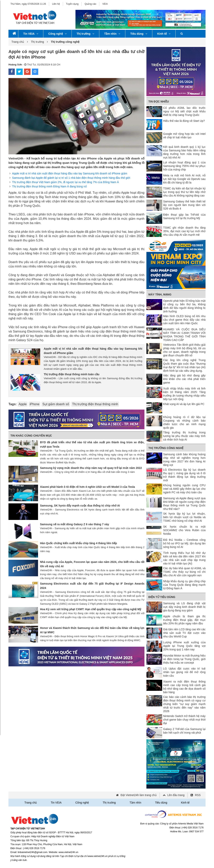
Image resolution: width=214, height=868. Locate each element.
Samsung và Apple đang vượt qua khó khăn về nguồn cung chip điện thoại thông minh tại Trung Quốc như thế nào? (184, 504)
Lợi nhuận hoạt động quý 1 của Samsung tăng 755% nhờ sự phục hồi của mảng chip (184, 166)
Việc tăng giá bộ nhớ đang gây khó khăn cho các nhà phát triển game (184, 379)
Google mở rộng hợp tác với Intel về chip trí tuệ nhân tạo (184, 136)
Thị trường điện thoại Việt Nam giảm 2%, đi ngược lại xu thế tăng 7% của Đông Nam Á (65, 182)
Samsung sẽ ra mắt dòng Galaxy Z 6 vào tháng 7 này (75, 524)
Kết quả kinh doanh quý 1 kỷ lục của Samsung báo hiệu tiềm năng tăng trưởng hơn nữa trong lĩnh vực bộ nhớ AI (184, 152)
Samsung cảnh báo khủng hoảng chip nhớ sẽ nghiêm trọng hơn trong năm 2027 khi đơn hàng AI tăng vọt (184, 460)
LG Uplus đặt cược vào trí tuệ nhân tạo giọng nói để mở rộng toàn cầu (184, 672)
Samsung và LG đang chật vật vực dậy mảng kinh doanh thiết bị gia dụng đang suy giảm (184, 607)
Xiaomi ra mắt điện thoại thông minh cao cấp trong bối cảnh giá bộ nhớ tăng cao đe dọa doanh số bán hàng (184, 687)
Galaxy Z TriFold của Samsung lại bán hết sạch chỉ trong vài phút (184, 731)
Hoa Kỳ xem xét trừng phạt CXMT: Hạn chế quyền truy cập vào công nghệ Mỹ (91, 609)
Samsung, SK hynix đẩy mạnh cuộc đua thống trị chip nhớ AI (80, 506)
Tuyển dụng (72, 4)
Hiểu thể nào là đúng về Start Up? (184, 121)
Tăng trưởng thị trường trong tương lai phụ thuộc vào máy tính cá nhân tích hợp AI (184, 436)
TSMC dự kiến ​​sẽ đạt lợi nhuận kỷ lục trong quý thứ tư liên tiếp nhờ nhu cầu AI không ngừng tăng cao (184, 192)
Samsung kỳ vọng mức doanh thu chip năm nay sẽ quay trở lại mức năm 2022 (91, 468)
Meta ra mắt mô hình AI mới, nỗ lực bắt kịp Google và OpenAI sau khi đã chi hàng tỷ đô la (184, 179)
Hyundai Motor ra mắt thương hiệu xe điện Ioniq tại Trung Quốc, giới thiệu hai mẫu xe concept (184, 659)
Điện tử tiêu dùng (162, 597)
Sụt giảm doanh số (56, 404)
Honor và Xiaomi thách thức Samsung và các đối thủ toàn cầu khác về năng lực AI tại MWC (92, 630)
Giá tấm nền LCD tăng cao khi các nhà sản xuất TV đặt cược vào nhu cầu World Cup (184, 633)
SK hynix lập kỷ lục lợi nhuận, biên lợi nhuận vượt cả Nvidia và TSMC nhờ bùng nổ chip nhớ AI (184, 517)
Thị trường (85, 34)
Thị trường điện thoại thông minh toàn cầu (72, 374)
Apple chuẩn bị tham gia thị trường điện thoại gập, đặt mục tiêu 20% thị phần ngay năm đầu (184, 620)
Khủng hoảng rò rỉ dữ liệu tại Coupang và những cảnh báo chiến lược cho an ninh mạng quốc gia (184, 422)
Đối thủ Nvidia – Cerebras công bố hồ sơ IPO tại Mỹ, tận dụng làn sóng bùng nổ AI (184, 543)
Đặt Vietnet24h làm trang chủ (139, 795)
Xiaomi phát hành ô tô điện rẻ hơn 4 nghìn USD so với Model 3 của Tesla (87, 487)
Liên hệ (56, 4)
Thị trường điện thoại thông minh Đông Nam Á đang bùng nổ (49, 186)
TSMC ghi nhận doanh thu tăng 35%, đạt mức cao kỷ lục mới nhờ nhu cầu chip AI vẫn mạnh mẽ (184, 231)
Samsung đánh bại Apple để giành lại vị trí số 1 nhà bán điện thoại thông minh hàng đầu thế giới (71, 178)
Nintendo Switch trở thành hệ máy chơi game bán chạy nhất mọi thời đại (184, 720)
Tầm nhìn (112, 34)
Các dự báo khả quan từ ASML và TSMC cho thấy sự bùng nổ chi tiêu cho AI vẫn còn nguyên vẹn (184, 572)
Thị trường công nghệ (166, 448)
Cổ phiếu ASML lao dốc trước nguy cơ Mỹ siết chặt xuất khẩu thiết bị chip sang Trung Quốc (184, 111)
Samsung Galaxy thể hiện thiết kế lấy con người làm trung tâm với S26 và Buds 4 (184, 205)
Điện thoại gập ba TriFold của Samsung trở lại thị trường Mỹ (184, 216)
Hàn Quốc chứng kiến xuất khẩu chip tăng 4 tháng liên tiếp (78, 543)
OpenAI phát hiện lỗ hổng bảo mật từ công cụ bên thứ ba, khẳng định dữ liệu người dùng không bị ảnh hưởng (184, 306)
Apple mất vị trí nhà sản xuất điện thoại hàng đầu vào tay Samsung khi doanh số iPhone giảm (70, 173)
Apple (23, 404)
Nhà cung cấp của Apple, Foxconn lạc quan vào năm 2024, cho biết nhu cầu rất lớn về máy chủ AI (92, 564)
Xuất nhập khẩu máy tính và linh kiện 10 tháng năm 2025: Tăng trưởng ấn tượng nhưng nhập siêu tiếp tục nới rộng (184, 394)
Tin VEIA (31, 34)
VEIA (105, 4)
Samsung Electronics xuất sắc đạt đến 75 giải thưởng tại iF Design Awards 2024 (92, 586)
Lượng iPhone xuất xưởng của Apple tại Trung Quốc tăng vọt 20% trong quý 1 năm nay (184, 646)
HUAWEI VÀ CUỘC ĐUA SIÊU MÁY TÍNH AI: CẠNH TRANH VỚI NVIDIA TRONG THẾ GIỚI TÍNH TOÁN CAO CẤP (184, 335)
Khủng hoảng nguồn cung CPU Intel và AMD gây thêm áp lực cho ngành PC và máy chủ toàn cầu (184, 489)
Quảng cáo (90, 4)
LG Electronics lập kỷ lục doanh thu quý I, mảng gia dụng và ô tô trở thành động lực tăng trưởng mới (184, 475)
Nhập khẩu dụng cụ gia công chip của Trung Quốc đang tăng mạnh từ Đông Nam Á (184, 585)
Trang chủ (18, 42)
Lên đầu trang (176, 795)
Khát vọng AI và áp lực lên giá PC (184, 404)
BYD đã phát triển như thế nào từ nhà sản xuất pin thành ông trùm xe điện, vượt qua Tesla (92, 444)
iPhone (34, 404)
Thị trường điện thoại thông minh (95, 404)
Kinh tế (164, 34)
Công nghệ (57, 34)
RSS (198, 795)
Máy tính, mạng (160, 294)
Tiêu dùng (139, 34)
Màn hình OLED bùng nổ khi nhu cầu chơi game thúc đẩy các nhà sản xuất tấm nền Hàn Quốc (184, 320)
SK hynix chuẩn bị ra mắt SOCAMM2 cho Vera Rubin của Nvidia (184, 530)
